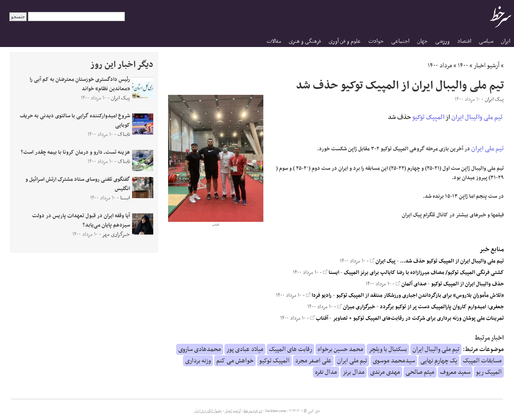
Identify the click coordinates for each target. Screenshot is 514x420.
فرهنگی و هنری (305, 41)
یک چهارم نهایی (439, 361)
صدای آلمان (411, 284)
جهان (422, 41)
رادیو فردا (319, 296)
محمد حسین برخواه (340, 349)
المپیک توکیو (428, 117)
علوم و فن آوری (345, 41)
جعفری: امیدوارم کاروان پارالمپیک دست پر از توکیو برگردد (442, 307)
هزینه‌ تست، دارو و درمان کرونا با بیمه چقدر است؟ (75, 152)
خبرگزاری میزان (356, 307)
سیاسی (486, 41)
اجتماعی (400, 41)
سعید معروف (455, 372)
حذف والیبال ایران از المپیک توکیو (467, 284)
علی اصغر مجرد (313, 361)
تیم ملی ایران (488, 149)
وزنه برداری (198, 361)
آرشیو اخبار (487, 66)
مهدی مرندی (385, 372)
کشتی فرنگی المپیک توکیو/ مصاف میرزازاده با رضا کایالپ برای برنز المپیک (424, 273)
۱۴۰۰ (463, 66)
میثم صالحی (420, 372)
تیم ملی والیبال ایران (477, 117)
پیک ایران (383, 261)
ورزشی (442, 41)
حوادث (376, 41)
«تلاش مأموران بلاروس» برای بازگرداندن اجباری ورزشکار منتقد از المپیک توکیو (420, 296)
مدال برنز (354, 372)
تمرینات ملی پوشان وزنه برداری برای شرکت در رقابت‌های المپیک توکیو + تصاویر (418, 318)
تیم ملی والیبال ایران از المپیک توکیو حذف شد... (452, 261)
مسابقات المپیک (482, 361)
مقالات (274, 41)
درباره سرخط (253, 411)
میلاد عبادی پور (245, 349)
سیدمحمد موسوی (394, 361)
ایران (506, 41)
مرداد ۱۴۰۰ (440, 66)
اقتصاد (464, 41)
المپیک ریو (489, 372)
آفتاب (319, 318)
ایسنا (331, 273)
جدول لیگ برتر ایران (208, 411)
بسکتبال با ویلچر (388, 349)
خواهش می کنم (235, 361)
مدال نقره (326, 372)
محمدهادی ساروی (200, 349)
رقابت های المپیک (290, 349)
